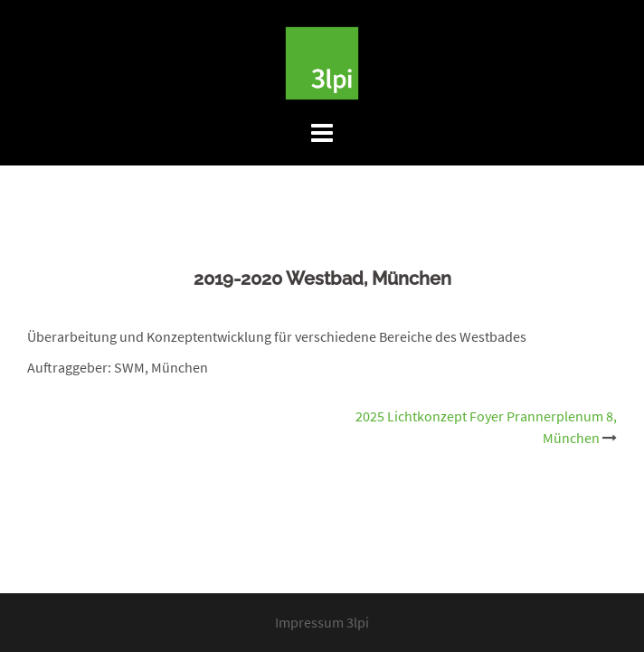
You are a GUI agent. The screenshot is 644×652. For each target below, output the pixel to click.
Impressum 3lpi (322, 622)
